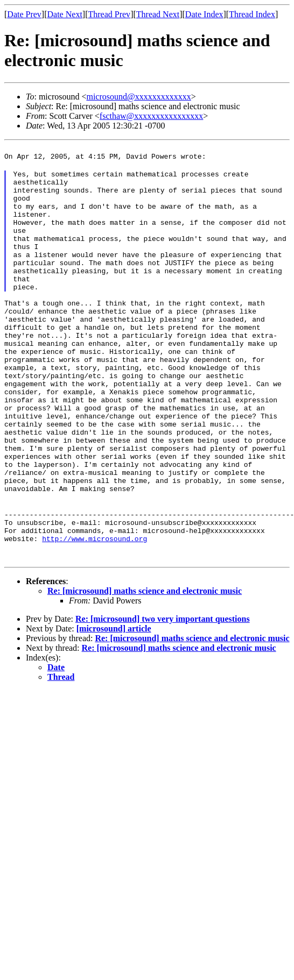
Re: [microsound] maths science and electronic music (145, 667)
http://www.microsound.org (94, 614)
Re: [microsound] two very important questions (163, 695)
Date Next (65, 14)
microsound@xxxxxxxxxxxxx (138, 97)
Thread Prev (109, 14)
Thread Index (252, 14)
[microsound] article (114, 704)
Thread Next (158, 14)
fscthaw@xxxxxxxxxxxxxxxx (152, 116)
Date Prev (24, 14)
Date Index (204, 14)
